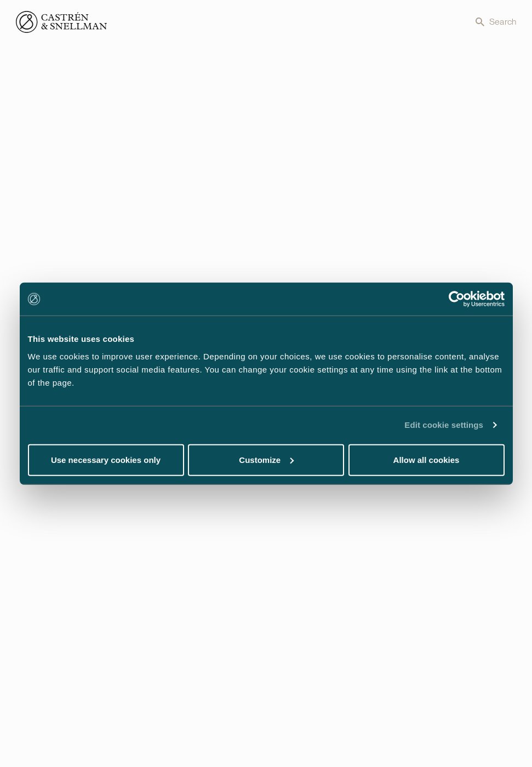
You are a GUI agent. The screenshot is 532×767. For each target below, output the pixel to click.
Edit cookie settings (444, 425)
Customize (266, 459)
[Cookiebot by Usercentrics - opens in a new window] (457, 299)
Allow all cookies (427, 459)
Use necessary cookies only (106, 459)
